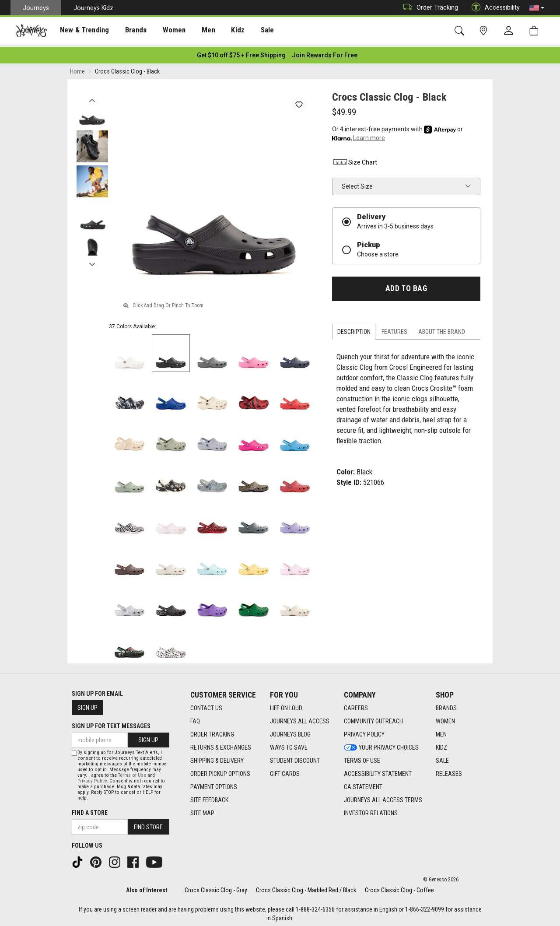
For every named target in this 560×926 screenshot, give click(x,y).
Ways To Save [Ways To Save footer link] (289, 745)
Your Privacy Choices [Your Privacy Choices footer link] (381, 745)
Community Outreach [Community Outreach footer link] (373, 719)
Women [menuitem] (165, 31)
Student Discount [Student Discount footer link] (295, 758)
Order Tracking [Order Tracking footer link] (212, 732)
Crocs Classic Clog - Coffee (399, 887)
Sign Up (87, 705)
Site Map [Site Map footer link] (202, 810)
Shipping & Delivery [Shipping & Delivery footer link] (217, 758)
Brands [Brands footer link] (446, 705)
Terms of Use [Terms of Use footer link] (362, 758)
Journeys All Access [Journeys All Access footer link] (300, 719)
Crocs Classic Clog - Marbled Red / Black (306, 887)
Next (92, 260)
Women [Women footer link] (445, 719)
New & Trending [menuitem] (80, 31)
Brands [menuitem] (129, 31)
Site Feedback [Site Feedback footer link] (209, 797)
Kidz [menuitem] (225, 31)
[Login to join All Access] (241, 53)
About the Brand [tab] (442, 329)
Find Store (148, 824)
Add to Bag (406, 286)
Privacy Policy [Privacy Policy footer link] (364, 732)
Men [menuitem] (197, 31)
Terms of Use (132, 773)
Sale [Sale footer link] (442, 758)
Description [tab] (354, 329)
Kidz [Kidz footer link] (441, 745)
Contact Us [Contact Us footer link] (206, 705)
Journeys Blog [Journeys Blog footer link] (290, 732)
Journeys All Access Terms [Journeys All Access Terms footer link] (383, 797)
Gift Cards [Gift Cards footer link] (285, 771)
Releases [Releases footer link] (449, 771)
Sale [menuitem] (253, 31)
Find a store (90, 810)
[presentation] (81, 31)
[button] (537, 8)
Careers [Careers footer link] (356, 705)
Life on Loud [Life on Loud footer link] (286, 705)
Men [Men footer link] (441, 732)
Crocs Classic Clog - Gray (216, 887)
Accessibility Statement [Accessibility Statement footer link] (378, 771)
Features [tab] (394, 329)
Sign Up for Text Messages (111, 723)
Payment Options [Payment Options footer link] (214, 784)
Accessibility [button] (493, 8)
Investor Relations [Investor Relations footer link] (371, 810)
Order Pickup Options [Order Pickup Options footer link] (220, 771)
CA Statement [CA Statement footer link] (363, 784)
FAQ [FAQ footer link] (195, 719)
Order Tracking (429, 8)
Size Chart (355, 160)
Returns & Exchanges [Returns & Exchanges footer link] (221, 745)
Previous (92, 95)
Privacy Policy (92, 779)
